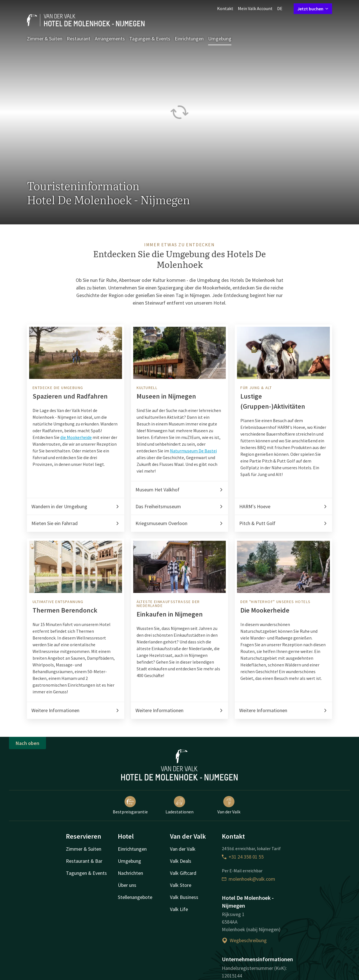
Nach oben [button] (27, 743)
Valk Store (181, 885)
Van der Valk (229, 805)
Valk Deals (181, 861)
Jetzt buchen (313, 9)
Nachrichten (130, 873)
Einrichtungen (189, 39)
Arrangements (110, 39)
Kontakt (225, 8)
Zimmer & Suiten (45, 39)
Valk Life (179, 909)
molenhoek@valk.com (248, 879)
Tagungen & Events (150, 39)
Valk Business (184, 897)
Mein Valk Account (255, 8)
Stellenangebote (135, 897)
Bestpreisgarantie (130, 805)
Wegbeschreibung (244, 940)
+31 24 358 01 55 (243, 857)
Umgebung (220, 39)
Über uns (127, 885)
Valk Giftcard (183, 873)
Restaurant (79, 39)
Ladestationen (179, 805)
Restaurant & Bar (84, 861)
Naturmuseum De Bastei (193, 451)
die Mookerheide (76, 437)
